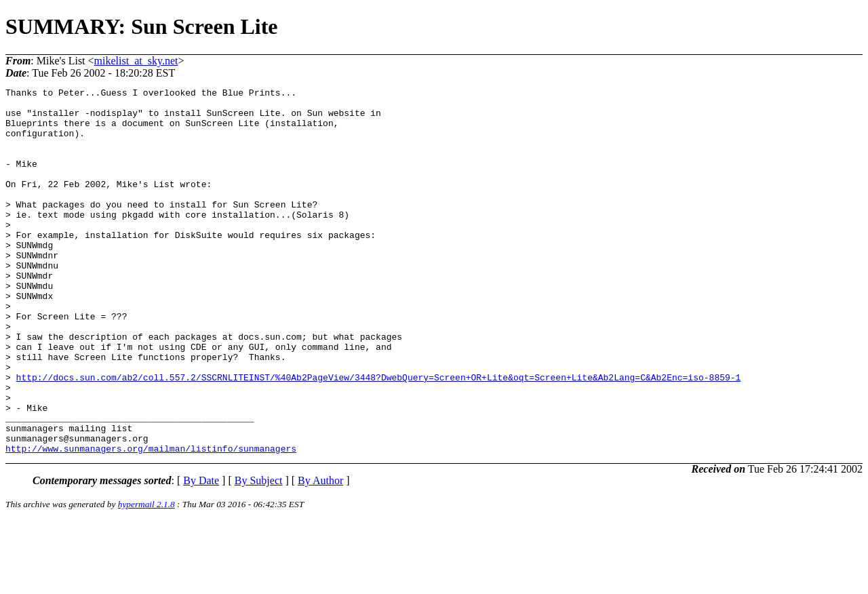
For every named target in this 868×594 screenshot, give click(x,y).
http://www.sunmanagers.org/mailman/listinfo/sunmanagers (151, 521)
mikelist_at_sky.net (136, 61)
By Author (320, 554)
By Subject (259, 554)
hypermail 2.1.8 (146, 577)
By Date (201, 554)
